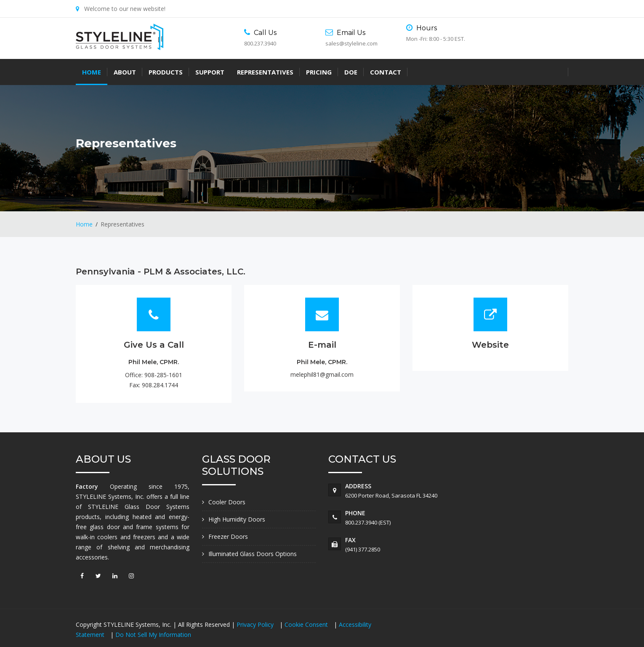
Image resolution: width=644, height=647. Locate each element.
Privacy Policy (256, 624)
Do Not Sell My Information (153, 635)
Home (92, 72)
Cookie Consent (307, 624)
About (125, 72)
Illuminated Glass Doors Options (253, 554)
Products (166, 72)
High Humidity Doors (237, 519)
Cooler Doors (227, 502)
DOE (351, 72)
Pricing (319, 72)
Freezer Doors (228, 537)
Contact (386, 72)
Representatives (265, 72)
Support (210, 72)
